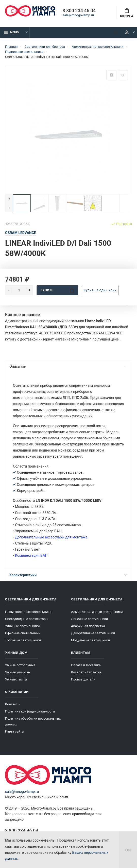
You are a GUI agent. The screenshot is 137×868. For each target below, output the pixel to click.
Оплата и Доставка (86, 665)
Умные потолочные (20, 665)
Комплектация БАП (31, 555)
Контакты (13, 704)
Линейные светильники (89, 619)
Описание (68, 366)
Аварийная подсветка (88, 626)
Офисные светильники (23, 633)
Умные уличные (17, 672)
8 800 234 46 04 (79, 11)
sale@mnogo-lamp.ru (78, 15)
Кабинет (127, 32)
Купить (57, 290)
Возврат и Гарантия (86, 672)
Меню (11, 32)
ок (128, 850)
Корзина (126, 13)
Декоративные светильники (93, 633)
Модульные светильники (90, 640)
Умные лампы (16, 679)
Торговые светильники (23, 640)
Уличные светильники (22, 626)
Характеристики (68, 575)
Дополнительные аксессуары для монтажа (51, 537)
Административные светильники (97, 612)
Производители (83, 679)
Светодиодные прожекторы (27, 619)
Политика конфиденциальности (30, 711)
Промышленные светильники (28, 612)
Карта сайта (14, 731)
